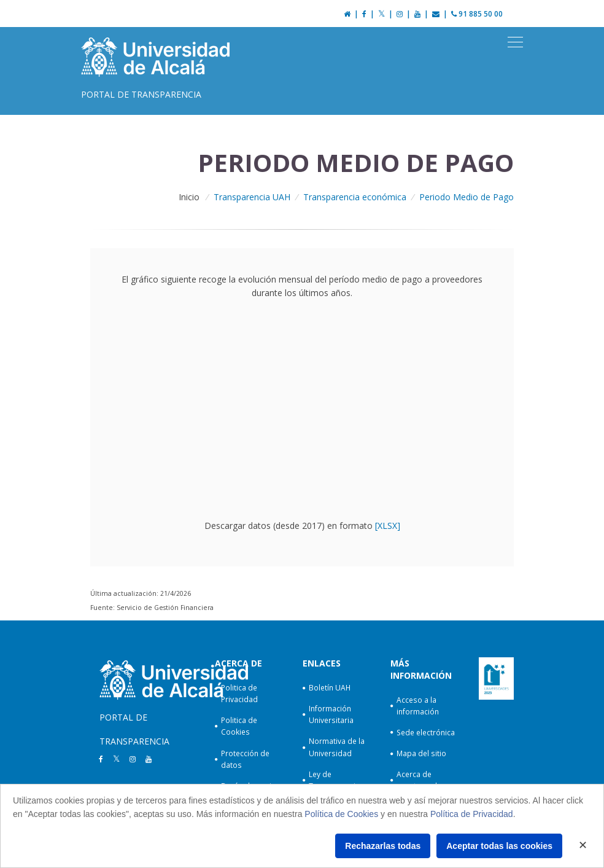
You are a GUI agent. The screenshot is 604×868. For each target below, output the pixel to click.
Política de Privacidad (472, 814)
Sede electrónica (426, 733)
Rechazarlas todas (383, 846)
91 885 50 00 (477, 14)
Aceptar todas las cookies (499, 846)
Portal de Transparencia (141, 94)
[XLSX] (388, 526)
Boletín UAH (330, 688)
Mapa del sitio (421, 753)
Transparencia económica (355, 197)
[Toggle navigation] (515, 42)
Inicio (189, 197)
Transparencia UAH (252, 197)
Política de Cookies (341, 814)
